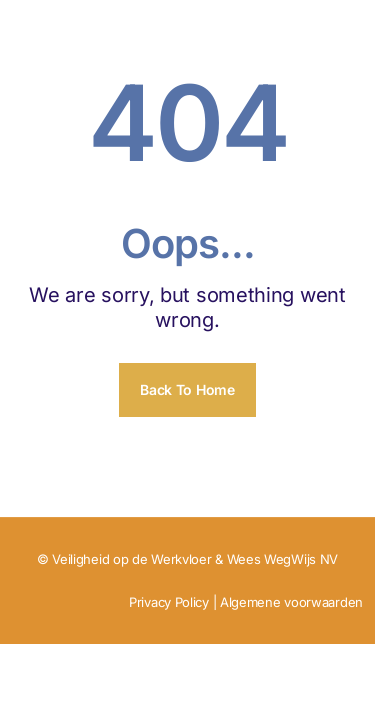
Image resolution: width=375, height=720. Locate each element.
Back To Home (187, 389)
